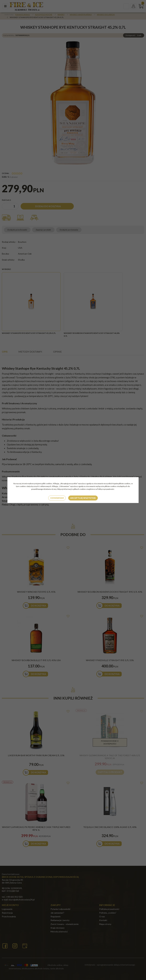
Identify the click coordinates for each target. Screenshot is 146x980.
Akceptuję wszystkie (83, 498)
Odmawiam (57, 498)
